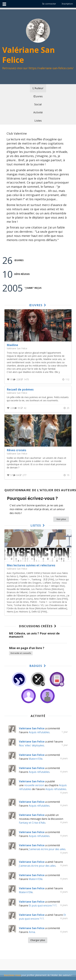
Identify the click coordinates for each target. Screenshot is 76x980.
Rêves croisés (16, 450)
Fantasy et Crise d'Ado (32, 823)
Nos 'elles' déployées (32, 745)
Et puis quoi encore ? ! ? (43, 905)
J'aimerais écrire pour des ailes (47, 849)
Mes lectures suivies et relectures (31, 565)
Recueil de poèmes (20, 389)
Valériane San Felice (17, 569)
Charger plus (38, 940)
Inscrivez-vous (12, 975)
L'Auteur (38, 88)
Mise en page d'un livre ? (27, 648)
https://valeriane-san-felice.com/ (51, 68)
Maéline (12, 345)
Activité (38, 112)
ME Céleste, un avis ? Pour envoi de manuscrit (35, 635)
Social (38, 104)
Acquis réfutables (39, 732)
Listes (38, 121)
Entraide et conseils (21, 653)
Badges (38, 666)
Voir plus (61, 519)
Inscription (67, 4)
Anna (32, 932)
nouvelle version (34, 785)
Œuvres (38, 96)
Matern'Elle (36, 759)
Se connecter (49, 4)
